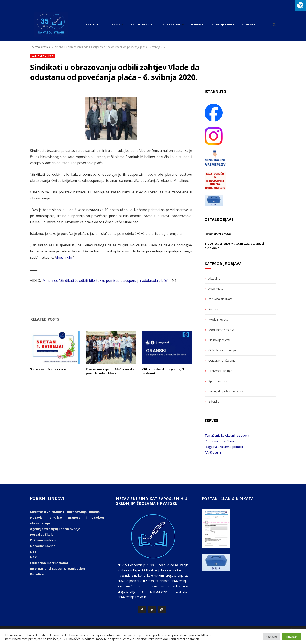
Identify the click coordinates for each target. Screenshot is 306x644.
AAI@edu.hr (213, 452)
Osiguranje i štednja (222, 361)
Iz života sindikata (221, 299)
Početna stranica (40, 47)
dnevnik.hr (64, 257)
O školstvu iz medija (222, 350)
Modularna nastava (222, 330)
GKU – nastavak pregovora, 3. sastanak (163, 371)
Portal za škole (42, 534)
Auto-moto (216, 289)
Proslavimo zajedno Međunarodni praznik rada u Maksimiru (110, 371)
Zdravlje (214, 402)
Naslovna (93, 24)
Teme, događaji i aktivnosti (227, 391)
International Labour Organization (57, 568)
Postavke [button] (272, 637)
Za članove (171, 24)
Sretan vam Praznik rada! (48, 369)
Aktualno (214, 278)
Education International (49, 563)
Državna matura (43, 540)
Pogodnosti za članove (221, 441)
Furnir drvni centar (218, 234)
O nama (114, 24)
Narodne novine (43, 546)
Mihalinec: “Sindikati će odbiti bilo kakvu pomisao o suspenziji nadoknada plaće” (105, 280)
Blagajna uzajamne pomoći (224, 447)
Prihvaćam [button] (291, 637)
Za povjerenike (223, 24)
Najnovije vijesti (43, 56)
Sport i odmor (218, 381)
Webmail (198, 24)
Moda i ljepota (218, 319)
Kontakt (248, 24)
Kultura (213, 309)
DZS (33, 551)
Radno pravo (141, 24)
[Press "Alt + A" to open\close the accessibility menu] (301, 5)
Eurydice (37, 574)
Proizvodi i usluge (220, 371)
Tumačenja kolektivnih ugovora (227, 435)
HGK (33, 557)
